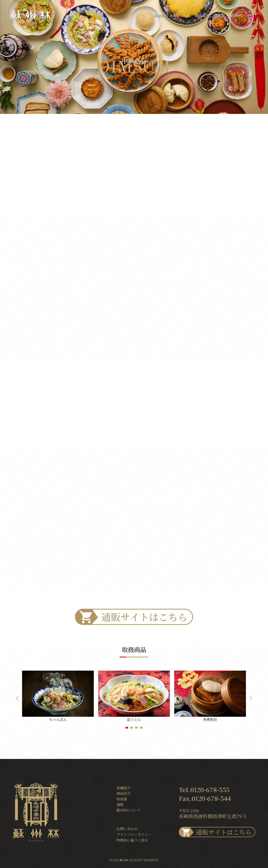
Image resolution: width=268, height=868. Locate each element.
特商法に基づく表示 (132, 840)
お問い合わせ (127, 829)
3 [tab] (137, 728)
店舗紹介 (124, 788)
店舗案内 (160, 16)
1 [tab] (127, 728)
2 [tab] (132, 728)
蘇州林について (242, 16)
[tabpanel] (58, 697)
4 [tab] (142, 728)
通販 (120, 805)
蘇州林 (124, 860)
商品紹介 (202, 16)
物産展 (220, 16)
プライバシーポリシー (134, 834)
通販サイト (181, 16)
